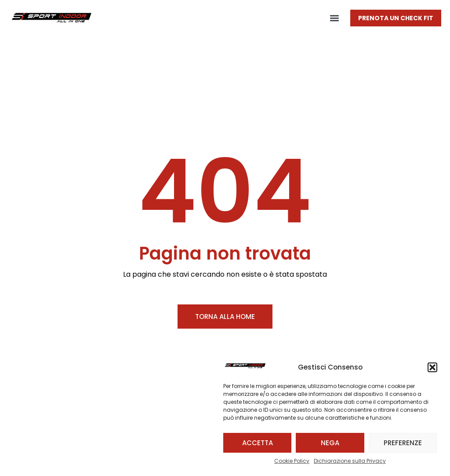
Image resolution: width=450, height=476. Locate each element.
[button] (432, 367)
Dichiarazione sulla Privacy (350, 461)
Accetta (258, 443)
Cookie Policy (292, 461)
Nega (330, 443)
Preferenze (403, 443)
